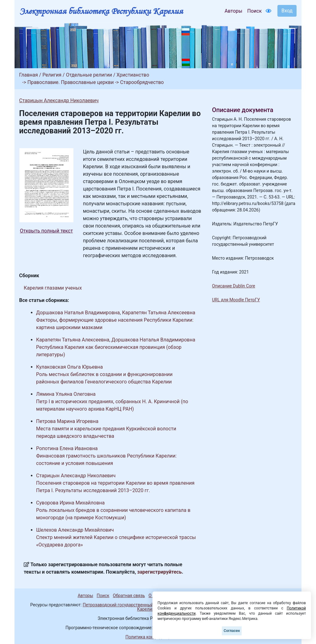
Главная (29, 75)
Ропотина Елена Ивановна (67, 448)
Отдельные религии (89, 75)
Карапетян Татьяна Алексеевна (158, 313)
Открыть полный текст (47, 231)
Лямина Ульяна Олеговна (66, 394)
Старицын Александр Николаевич (59, 100)
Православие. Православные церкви (71, 82)
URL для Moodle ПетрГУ (236, 300)
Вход (287, 11)
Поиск (254, 11)
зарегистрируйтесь (160, 572)
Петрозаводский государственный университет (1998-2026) (143, 605)
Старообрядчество (142, 82)
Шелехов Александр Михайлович (75, 530)
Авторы (233, 11)
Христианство (133, 75)
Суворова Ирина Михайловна (70, 503)
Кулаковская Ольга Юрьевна (69, 367)
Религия (52, 75)
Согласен (232, 631)
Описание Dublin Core (234, 286)
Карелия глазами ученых (53, 288)
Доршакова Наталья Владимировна (78, 313)
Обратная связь (129, 596)
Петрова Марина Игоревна (67, 421)
